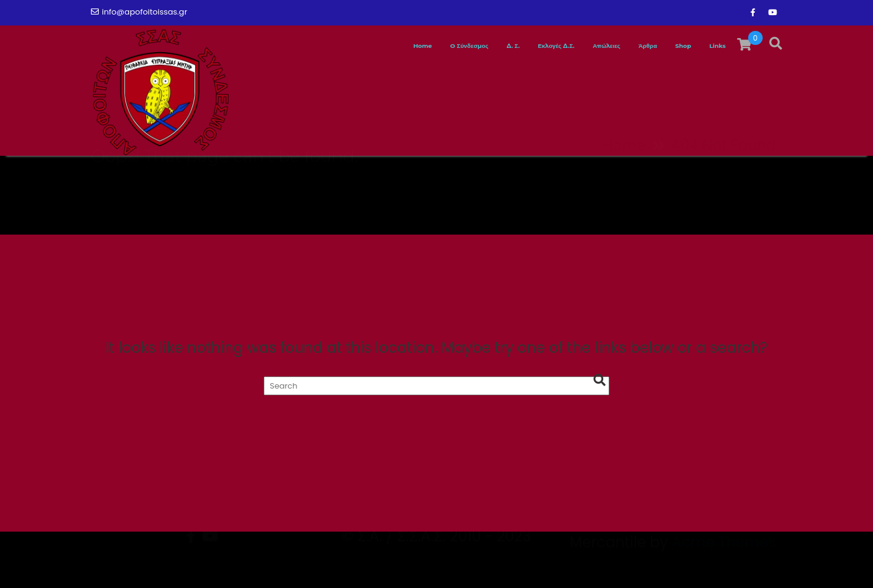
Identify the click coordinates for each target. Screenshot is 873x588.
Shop (666, 46)
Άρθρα (618, 46)
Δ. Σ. (426, 46)
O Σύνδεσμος (364, 46)
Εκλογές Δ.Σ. (487, 46)
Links (712, 46)
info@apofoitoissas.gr (139, 12)
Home (297, 46)
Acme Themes (724, 566)
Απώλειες (561, 46)
